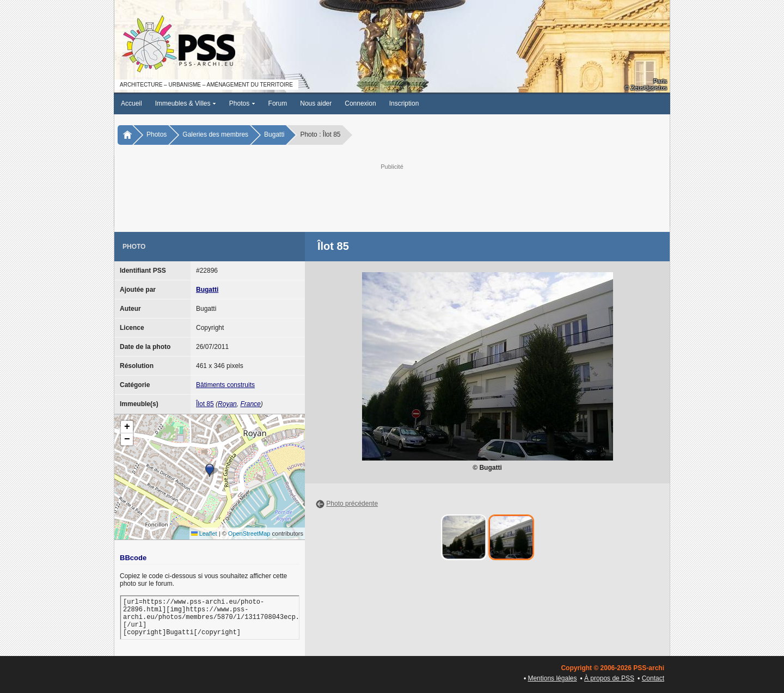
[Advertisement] (392, 197)
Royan (227, 404)
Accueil (131, 103)
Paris (660, 81)
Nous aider (316, 103)
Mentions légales (552, 678)
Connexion (360, 103)
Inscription (404, 103)
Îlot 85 (205, 404)
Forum (278, 103)
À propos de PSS (609, 678)
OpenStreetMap (249, 533)
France (250, 404)
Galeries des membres (215, 134)
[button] (210, 470)
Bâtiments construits (225, 385)
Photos (242, 103)
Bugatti (274, 134)
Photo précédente (352, 504)
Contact (653, 678)
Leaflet (204, 533)
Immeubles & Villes (186, 103)
